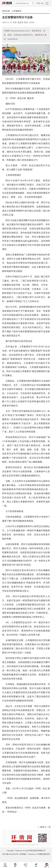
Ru (42, 3)
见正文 (20, 22)
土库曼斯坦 (17, 11)
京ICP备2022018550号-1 (11, 854)
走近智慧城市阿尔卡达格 (17, 17)
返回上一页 (45, 827)
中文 (38, 3)
